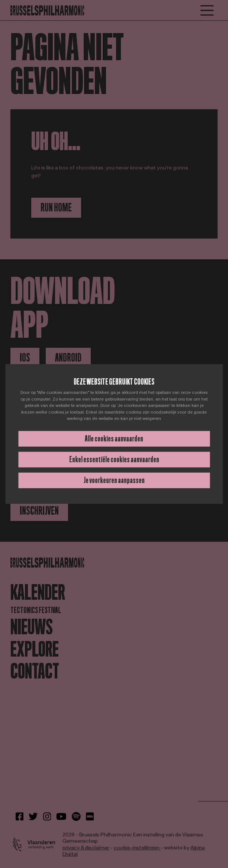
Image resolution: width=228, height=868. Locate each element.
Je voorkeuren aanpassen (114, 480)
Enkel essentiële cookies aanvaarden (114, 459)
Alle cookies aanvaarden (114, 439)
